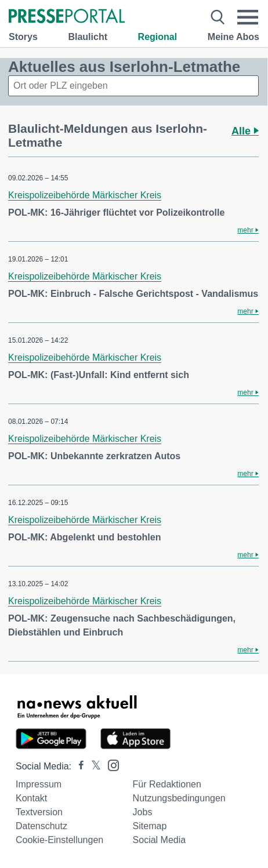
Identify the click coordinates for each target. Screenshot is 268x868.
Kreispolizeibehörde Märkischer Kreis (85, 195)
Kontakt (31, 798)
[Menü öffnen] (248, 17)
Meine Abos (233, 37)
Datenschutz (41, 826)
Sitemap (150, 826)
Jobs (143, 812)
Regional (158, 37)
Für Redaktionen (167, 784)
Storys (23, 37)
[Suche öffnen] (218, 17)
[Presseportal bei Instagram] (110, 765)
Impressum (39, 784)
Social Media (160, 840)
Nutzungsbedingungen (179, 798)
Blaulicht (88, 37)
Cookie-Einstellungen (59, 840)
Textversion (39, 812)
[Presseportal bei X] (93, 766)
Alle (245, 131)
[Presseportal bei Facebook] (78, 766)
